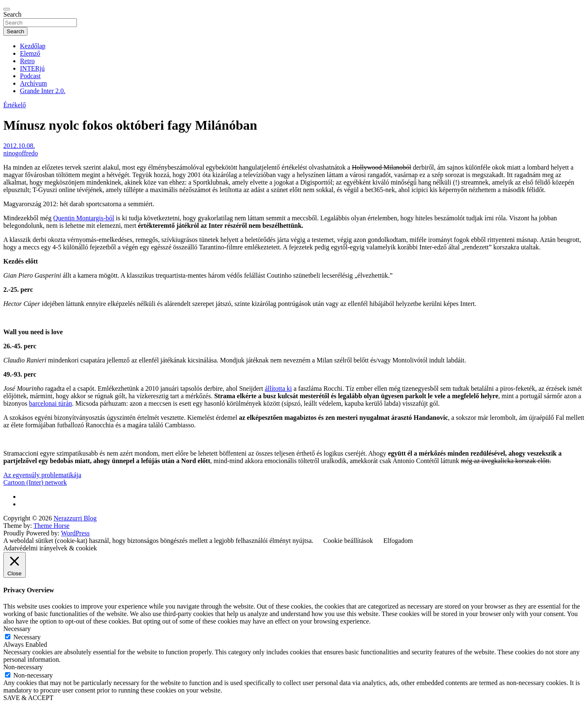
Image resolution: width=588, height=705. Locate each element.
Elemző (30, 53)
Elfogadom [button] (398, 541)
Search (12, 14)
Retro (27, 61)
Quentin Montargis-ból (84, 218)
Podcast (30, 76)
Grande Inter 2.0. (43, 91)
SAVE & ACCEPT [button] (28, 698)
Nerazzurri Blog (75, 518)
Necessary (27, 637)
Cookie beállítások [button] (348, 541)
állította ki (278, 388)
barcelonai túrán (51, 403)
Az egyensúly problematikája (42, 475)
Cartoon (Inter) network (35, 482)
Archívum (33, 83)
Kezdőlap (33, 46)
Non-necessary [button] (23, 667)
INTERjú (32, 68)
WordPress (75, 533)
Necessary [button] (17, 629)
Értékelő (15, 105)
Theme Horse (52, 526)
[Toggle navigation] (7, 9)
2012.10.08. (19, 146)
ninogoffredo (21, 153)
